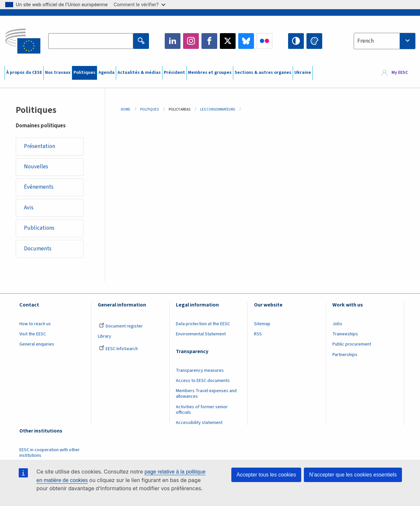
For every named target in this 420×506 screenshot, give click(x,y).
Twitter (228, 41)
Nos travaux (58, 73)
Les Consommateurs (218, 109)
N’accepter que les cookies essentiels (353, 475)
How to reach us (35, 324)
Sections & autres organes (263, 73)
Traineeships (345, 334)
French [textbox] (366, 41)
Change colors (314, 41)
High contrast (296, 41)
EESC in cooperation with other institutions (50, 453)
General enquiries (37, 345)
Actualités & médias (139, 73)
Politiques (84, 73)
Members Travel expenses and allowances (206, 394)
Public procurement (352, 345)
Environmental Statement (201, 334)
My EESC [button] (400, 73)
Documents (38, 249)
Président (174, 73)
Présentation (40, 146)
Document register (121, 327)
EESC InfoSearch (118, 349)
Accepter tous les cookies (266, 475)
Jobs (337, 324)
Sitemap (262, 324)
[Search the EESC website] (91, 41)
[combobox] (385, 41)
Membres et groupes (210, 73)
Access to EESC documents (203, 381)
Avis (29, 208)
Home (126, 109)
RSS (258, 334)
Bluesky (246, 41)
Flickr (264, 41)
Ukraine (303, 73)
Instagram (191, 41)
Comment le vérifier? (139, 4)
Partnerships (345, 355)
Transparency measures (200, 371)
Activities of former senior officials (202, 410)
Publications (39, 228)
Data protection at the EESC (203, 324)
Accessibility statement (199, 423)
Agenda (106, 73)
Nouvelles (36, 167)
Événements (39, 187)
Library (105, 337)
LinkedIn (173, 41)
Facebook (209, 41)
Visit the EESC (33, 334)
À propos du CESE (24, 73)
